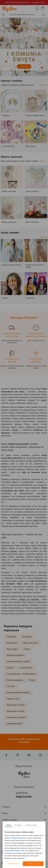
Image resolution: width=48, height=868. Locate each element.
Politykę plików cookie (17, 851)
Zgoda (9, 825)
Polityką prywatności (19, 838)
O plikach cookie (31, 825)
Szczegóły (18, 825)
